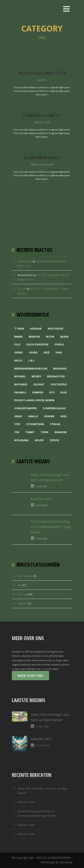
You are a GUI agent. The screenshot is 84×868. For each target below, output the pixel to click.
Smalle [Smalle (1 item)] (33, 416)
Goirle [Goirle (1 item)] (59, 344)
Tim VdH (22, 289)
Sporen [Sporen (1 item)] (49, 416)
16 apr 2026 (42, 486)
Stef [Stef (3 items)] (17, 424)
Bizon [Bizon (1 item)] (50, 337)
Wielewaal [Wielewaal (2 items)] (22, 440)
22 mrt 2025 (42, 505)
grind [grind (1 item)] (33, 352)
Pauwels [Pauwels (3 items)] (20, 392)
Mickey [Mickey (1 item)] (36, 376)
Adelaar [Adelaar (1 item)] (36, 329)
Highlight (47, 165)
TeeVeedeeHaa (25, 261)
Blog (20, 585)
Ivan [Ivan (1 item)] (59, 352)
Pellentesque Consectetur (42, 73)
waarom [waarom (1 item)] (61, 432)
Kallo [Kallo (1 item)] (18, 360)
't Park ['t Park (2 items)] (19, 329)
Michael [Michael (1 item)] (20, 376)
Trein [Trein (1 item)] (44, 432)
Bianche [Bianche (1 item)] (34, 337)
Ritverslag (23, 594)
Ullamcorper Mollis (42, 158)
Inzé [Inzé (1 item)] (46, 352)
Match (42, 80)
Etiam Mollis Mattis (42, 115)
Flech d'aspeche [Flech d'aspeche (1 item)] (37, 344)
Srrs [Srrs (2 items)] (64, 416)
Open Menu (66, 9)
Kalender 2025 (41, 499)
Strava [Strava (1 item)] (55, 424)
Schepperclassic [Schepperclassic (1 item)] (54, 408)
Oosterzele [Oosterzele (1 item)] (59, 384)
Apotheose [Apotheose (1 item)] (55, 329)
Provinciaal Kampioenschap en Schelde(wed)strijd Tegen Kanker (51, 527)
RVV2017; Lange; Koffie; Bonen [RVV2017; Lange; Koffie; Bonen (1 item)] (34, 400)
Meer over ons (30, 676)
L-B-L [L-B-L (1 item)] (31, 360)
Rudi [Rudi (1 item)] (64, 392)
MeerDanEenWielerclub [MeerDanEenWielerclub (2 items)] (31, 368)
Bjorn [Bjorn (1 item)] (64, 337)
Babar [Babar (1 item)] (18, 337)
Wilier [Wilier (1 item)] (39, 440)
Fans (47, 122)
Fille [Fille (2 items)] (17, 344)
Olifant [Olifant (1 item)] (39, 384)
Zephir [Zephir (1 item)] (54, 440)
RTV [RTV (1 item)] (52, 392)
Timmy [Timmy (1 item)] (30, 432)
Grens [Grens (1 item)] (18, 352)
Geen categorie (25, 576)
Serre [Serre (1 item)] (18, 416)
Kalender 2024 (26, 825)
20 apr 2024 (42, 539)
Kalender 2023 (26, 834)
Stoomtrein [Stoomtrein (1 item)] (35, 424)
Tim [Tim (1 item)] (17, 432)
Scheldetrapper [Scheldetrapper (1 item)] (25, 408)
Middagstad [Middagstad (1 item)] (56, 376)
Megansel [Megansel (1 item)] (60, 368)
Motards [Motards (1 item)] (21, 384)
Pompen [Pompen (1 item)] (38, 392)
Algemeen (23, 603)
